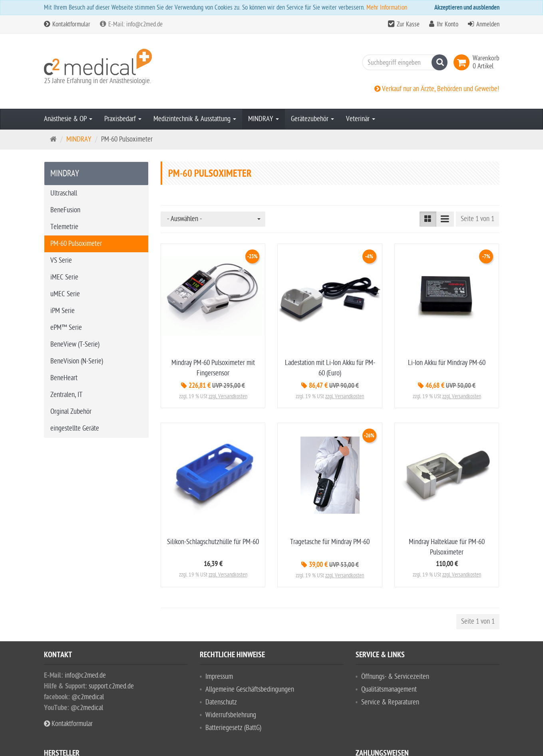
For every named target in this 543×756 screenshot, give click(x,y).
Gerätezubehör (312, 119)
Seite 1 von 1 (477, 219)
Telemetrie (64, 227)
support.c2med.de (111, 686)
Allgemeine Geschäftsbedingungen (250, 689)
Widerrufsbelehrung (231, 715)
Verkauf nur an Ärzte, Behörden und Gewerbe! (437, 89)
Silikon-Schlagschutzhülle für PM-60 (213, 542)
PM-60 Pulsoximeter (76, 244)
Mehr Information (387, 8)
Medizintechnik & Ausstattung (195, 119)
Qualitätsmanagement (389, 689)
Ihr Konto (448, 24)
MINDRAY (264, 119)
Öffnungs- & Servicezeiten (395, 677)
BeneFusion (65, 210)
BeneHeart (64, 378)
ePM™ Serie (66, 328)
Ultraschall (64, 193)
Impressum (219, 677)
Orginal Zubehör (71, 412)
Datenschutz (221, 702)
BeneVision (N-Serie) (77, 361)
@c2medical (88, 697)
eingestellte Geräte (75, 428)
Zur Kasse (408, 24)
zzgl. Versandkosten (228, 396)
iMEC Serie (64, 277)
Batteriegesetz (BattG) (233, 728)
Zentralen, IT (66, 395)
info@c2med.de (85, 675)
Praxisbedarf (123, 119)
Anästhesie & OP (68, 119)
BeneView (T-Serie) (75, 344)
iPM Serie (63, 311)
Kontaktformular (67, 24)
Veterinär (361, 119)
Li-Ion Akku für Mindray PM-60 (447, 363)
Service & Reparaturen (390, 702)
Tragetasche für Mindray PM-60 (330, 542)
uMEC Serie (65, 294)
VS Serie (61, 260)
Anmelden (488, 24)
